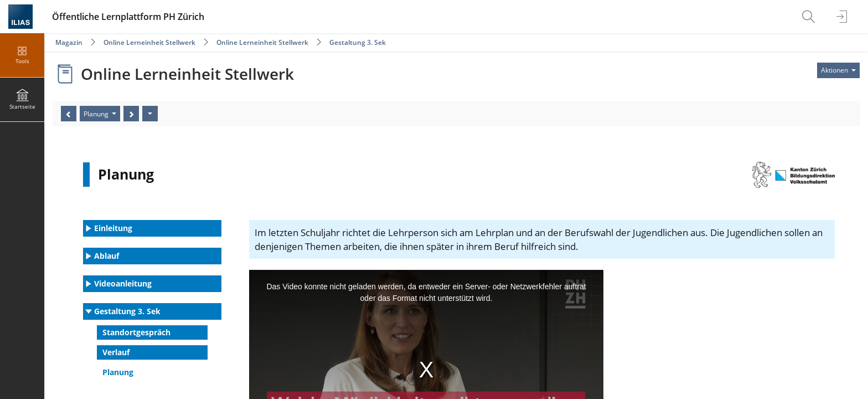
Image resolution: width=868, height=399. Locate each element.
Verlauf (116, 352)
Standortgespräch (136, 332)
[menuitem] (810, 17)
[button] (152, 228)
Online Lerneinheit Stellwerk (149, 42)
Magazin (69, 42)
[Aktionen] (150, 114)
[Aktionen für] (838, 70)
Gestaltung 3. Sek (358, 42)
